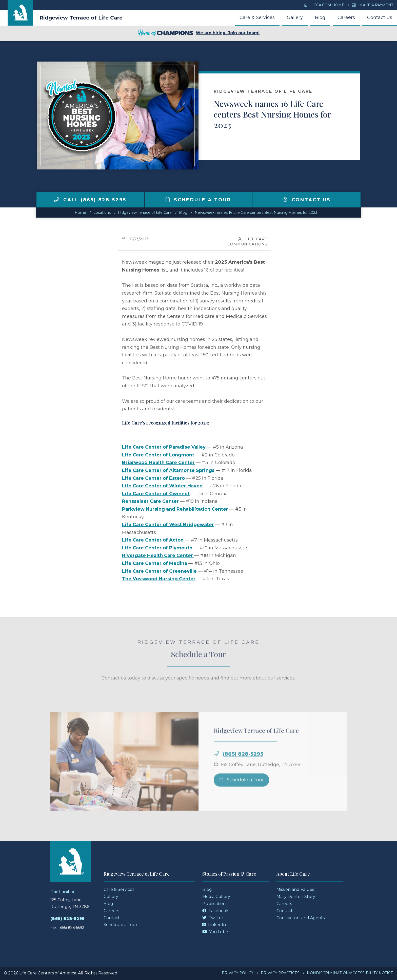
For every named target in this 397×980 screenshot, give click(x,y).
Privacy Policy (238, 973)
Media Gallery (216, 897)
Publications (215, 904)
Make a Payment (372, 5)
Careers (346, 17)
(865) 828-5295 (243, 761)
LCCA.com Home (324, 5)
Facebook (215, 911)
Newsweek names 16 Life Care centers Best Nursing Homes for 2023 (256, 213)
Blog (320, 17)
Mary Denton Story (296, 897)
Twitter (213, 918)
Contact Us (380, 17)
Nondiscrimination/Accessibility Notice (350, 973)
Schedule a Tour (198, 200)
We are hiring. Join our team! (198, 33)
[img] (56, 200)
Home (80, 213)
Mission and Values (295, 889)
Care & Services (257, 17)
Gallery (295, 17)
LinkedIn (214, 925)
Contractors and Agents (301, 918)
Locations (102, 213)
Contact (112, 918)
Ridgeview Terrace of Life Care (81, 18)
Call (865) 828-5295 (90, 200)
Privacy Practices (280, 973)
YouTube (215, 932)
